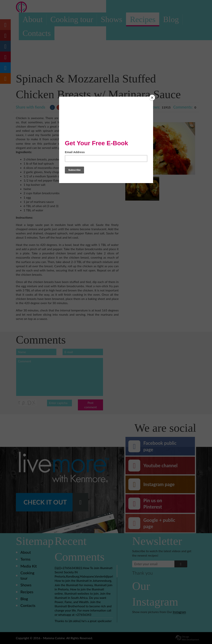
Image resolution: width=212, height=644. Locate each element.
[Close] (152, 98)
